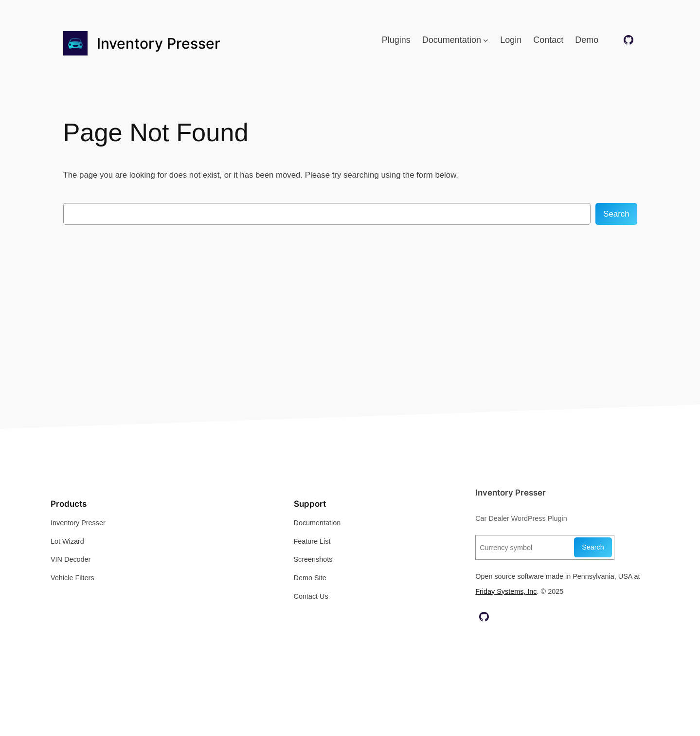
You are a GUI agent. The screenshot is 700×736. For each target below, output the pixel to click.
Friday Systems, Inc (506, 591)
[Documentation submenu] (486, 40)
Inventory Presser (159, 43)
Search (616, 214)
